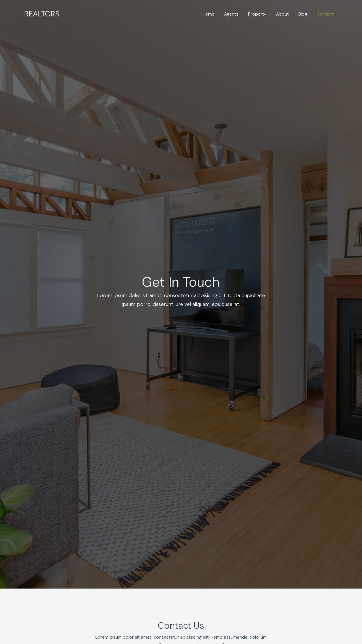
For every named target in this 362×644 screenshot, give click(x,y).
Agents (231, 14)
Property (257, 14)
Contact (325, 14)
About (282, 14)
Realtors (42, 14)
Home (208, 14)
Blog (303, 14)
